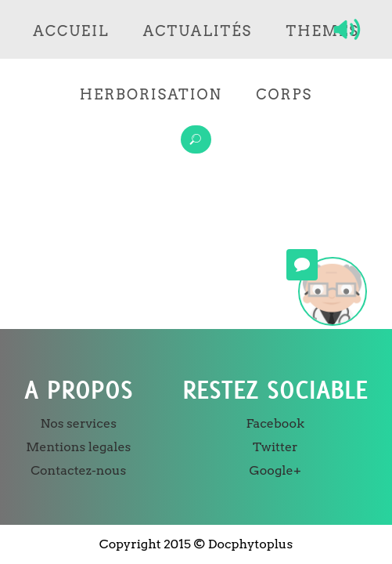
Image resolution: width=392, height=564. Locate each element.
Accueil (71, 31)
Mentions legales (78, 447)
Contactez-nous (78, 470)
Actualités (198, 31)
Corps (284, 94)
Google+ (275, 470)
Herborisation (151, 94)
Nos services (79, 423)
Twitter (275, 447)
